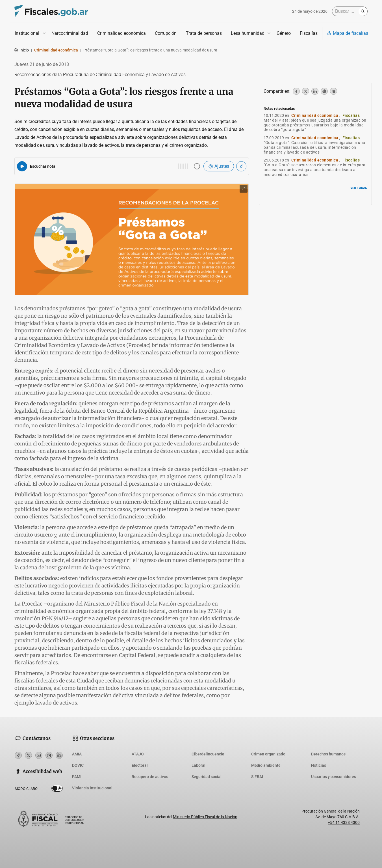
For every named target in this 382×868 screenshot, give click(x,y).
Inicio (21, 50)
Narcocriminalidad (70, 33)
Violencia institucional (92, 788)
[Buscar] (347, 11)
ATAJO (138, 754)
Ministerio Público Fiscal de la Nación (205, 817)
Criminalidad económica (121, 33)
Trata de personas (204, 33)
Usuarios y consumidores (334, 777)
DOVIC (78, 765)
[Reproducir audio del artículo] (22, 166)
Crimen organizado (268, 754)
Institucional (27, 33)
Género (284, 33)
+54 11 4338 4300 (344, 822)
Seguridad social (207, 777)
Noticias (319, 765)
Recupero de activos (150, 777)
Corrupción (166, 33)
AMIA (77, 754)
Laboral (198, 765)
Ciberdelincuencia (208, 754)
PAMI (77, 777)
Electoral (140, 765)
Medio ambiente (266, 765)
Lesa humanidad (248, 33)
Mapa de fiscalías (348, 33)
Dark (57, 789)
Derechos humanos (328, 754)
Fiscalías (309, 33)
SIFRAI (257, 777)
